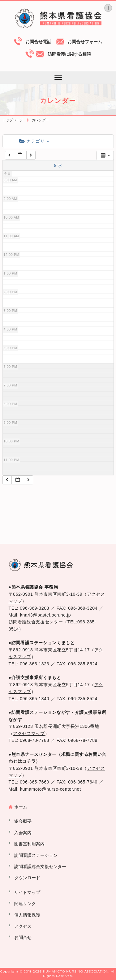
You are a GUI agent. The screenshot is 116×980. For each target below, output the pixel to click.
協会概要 (23, 821)
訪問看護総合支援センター (40, 867)
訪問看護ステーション (36, 855)
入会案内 (23, 833)
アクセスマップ (29, 733)
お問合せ (23, 937)
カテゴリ (34, 141)
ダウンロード (27, 878)
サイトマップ (27, 892)
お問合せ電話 (38, 42)
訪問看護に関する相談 (69, 54)
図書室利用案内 (29, 844)
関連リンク (25, 904)
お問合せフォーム (85, 42)
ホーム (21, 807)
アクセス (23, 926)
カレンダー (40, 120)
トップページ (13, 120)
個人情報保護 (27, 915)
